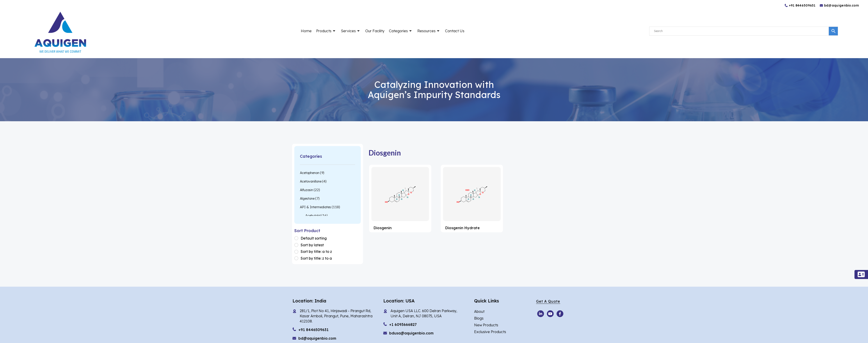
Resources (429, 31)
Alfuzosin (306, 190)
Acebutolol (313, 216)
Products (326, 31)
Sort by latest (312, 245)
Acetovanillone (311, 181)
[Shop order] (297, 238)
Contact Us (455, 31)
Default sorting (314, 238)
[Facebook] (560, 314)
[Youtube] (541, 314)
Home (306, 31)
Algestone (307, 199)
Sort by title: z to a (316, 258)
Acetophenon (310, 173)
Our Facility (375, 31)
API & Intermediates (315, 207)
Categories (401, 31)
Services (351, 31)
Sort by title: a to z (316, 252)
